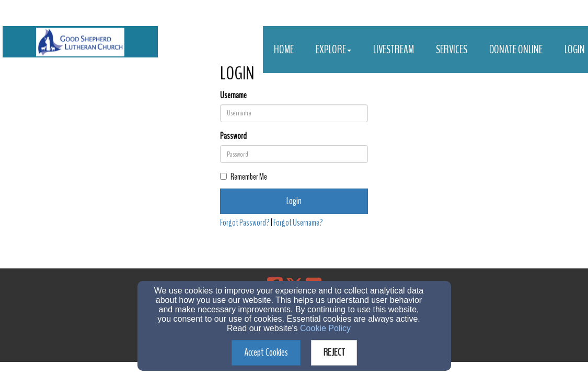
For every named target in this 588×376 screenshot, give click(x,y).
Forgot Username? (298, 223)
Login (294, 201)
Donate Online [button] (516, 50)
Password (233, 136)
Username (233, 95)
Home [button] (284, 50)
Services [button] (452, 50)
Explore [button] (333, 50)
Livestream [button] (394, 50)
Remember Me (244, 177)
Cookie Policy (325, 328)
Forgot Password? (245, 223)
